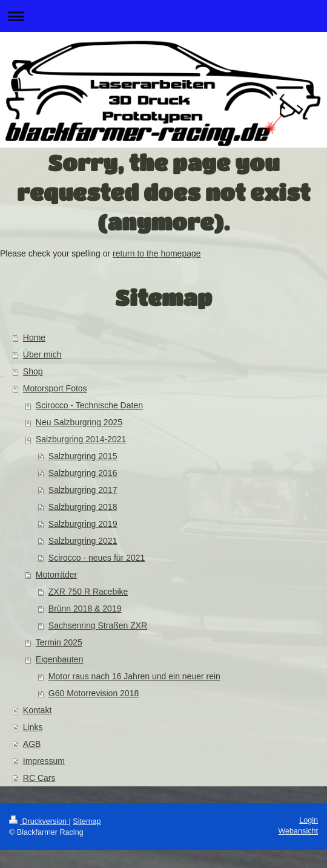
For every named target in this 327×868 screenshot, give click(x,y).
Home (34, 338)
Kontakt (37, 710)
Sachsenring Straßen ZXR (98, 625)
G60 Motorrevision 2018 (94, 693)
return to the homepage (157, 253)
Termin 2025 (59, 642)
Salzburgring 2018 (83, 507)
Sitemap (87, 821)
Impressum (44, 761)
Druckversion (39, 821)
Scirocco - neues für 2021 (97, 558)
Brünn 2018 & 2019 (85, 609)
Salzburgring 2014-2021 (81, 439)
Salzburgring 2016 (83, 473)
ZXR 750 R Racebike (88, 592)
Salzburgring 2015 (83, 456)
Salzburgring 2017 (83, 490)
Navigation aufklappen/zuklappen (163, 16)
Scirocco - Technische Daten (89, 405)
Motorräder (56, 575)
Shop (33, 371)
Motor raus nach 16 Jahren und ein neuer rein (134, 676)
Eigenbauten (60, 659)
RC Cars (39, 778)
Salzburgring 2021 (83, 541)
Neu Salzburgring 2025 (79, 422)
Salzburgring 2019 (83, 524)
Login (309, 820)
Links (33, 727)
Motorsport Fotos (55, 388)
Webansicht (298, 831)
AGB (32, 744)
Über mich (42, 354)
